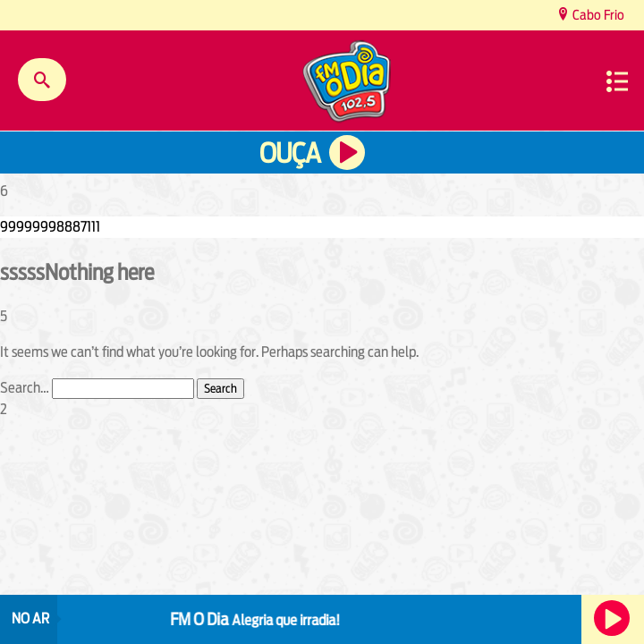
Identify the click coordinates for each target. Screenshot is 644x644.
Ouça (290, 153)
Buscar (42, 80)
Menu (617, 81)
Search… (25, 388)
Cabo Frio (597, 15)
